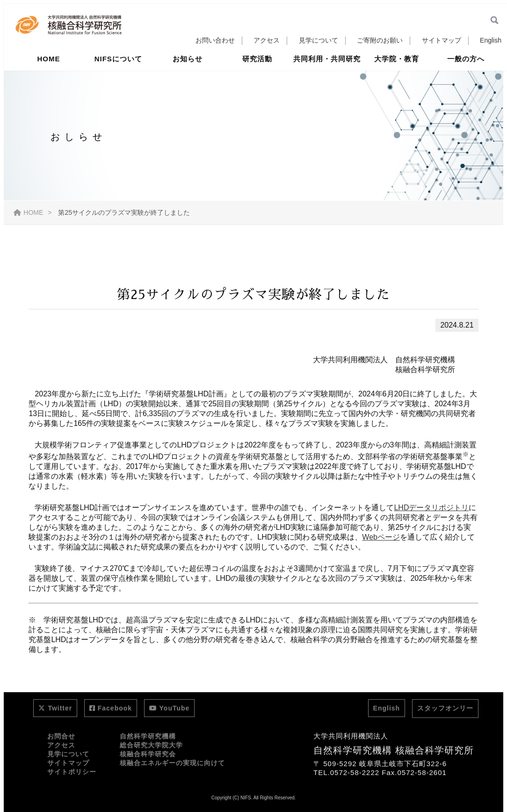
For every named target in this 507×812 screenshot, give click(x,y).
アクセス (267, 40)
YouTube (170, 708)
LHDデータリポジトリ (431, 508)
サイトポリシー (72, 772)
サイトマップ (442, 40)
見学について (319, 40)
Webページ (381, 537)
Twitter (55, 708)
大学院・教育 (397, 76)
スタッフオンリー (445, 708)
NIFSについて (118, 76)
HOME (49, 76)
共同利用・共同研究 (327, 76)
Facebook (111, 708)
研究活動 (257, 76)
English (491, 40)
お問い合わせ (215, 40)
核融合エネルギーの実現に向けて (172, 763)
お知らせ (188, 76)
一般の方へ (466, 76)
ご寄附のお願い (380, 40)
